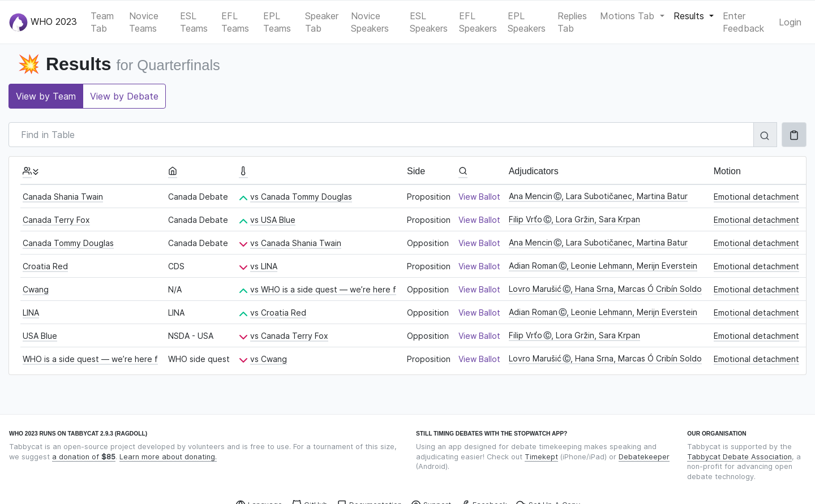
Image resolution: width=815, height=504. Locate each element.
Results (690, 16)
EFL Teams (235, 22)
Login (790, 22)
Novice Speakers (370, 22)
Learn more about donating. (168, 457)
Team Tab (102, 22)
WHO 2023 (43, 22)
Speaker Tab (322, 22)
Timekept (541, 457)
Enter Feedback (743, 22)
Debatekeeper (644, 457)
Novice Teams (144, 22)
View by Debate (124, 96)
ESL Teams (194, 22)
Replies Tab (572, 22)
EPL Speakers (527, 22)
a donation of (84, 457)
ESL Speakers (429, 22)
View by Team (46, 96)
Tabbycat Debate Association (739, 457)
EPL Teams (277, 22)
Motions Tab (629, 16)
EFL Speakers (478, 22)
